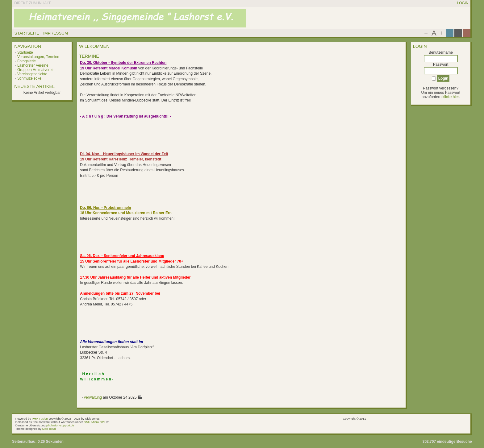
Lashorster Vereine (33, 65)
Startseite (25, 52)
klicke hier (451, 97)
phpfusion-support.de (60, 425)
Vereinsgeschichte (32, 74)
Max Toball (49, 429)
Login (463, 3)
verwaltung (93, 397)
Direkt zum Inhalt (32, 3)
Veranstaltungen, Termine (38, 57)
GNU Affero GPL (94, 422)
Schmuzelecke (29, 78)
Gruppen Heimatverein (36, 70)
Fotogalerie (27, 61)
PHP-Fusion (40, 419)
